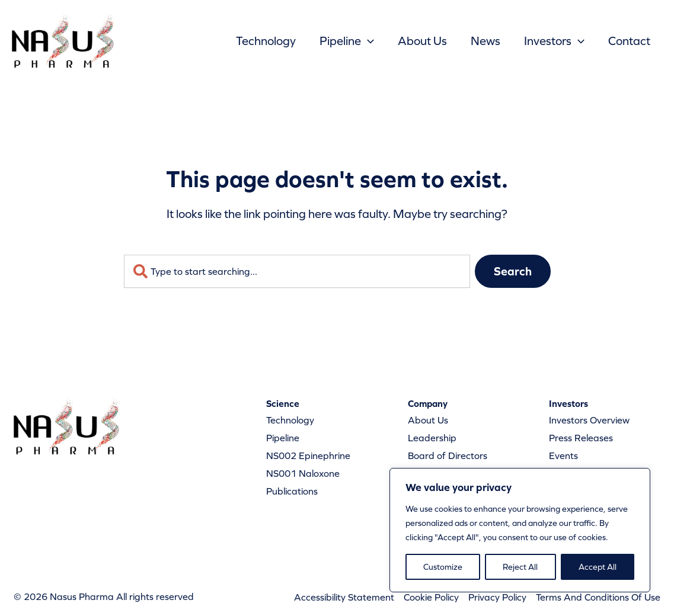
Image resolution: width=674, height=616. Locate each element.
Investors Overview (589, 420)
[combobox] (297, 271)
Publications (292, 491)
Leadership (432, 438)
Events (563, 455)
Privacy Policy (497, 597)
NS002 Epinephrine (308, 455)
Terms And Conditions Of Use (598, 597)
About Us (422, 41)
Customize (443, 567)
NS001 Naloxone (303, 473)
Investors (554, 41)
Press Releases (581, 438)
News (485, 41)
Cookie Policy (431, 597)
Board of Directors (448, 455)
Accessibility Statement (344, 597)
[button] (368, 41)
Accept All (598, 567)
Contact (629, 41)
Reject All (520, 567)
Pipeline (347, 41)
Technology (266, 41)
